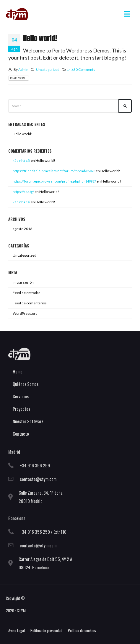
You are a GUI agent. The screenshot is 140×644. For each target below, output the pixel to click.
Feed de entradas (27, 293)
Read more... (19, 78)
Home (18, 371)
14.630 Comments (81, 69)
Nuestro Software (28, 421)
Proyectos (21, 409)
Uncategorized (48, 69)
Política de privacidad (46, 630)
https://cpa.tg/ (23, 192)
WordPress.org (25, 313)
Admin (23, 69)
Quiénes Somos (26, 384)
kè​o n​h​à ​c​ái (21, 160)
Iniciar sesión (23, 282)
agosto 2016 (22, 229)
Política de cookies (82, 630)
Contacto (21, 434)
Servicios (21, 396)
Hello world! (40, 38)
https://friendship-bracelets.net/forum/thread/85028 (54, 171)
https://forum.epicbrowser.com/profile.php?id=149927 (54, 181)
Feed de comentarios (30, 303)
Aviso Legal (17, 630)
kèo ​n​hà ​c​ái (21, 202)
